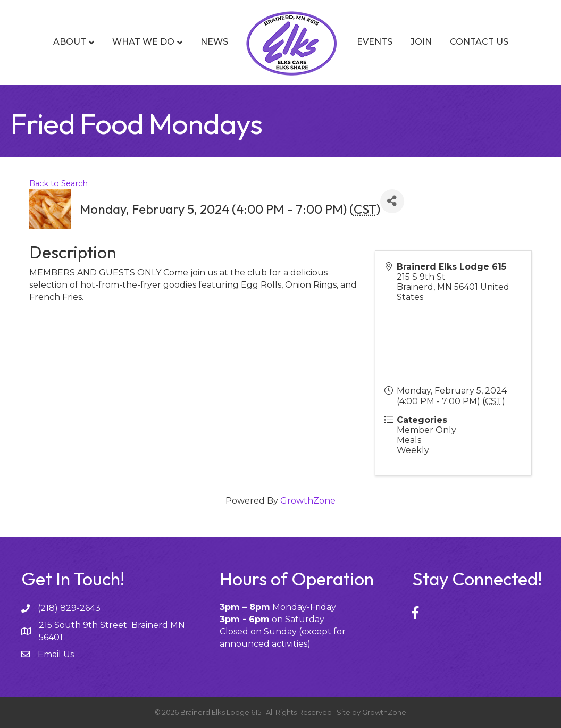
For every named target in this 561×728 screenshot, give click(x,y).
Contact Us (479, 42)
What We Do (143, 42)
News (214, 42)
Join (421, 42)
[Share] (392, 201)
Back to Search (58, 183)
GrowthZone (308, 501)
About (70, 42)
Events (375, 42)
